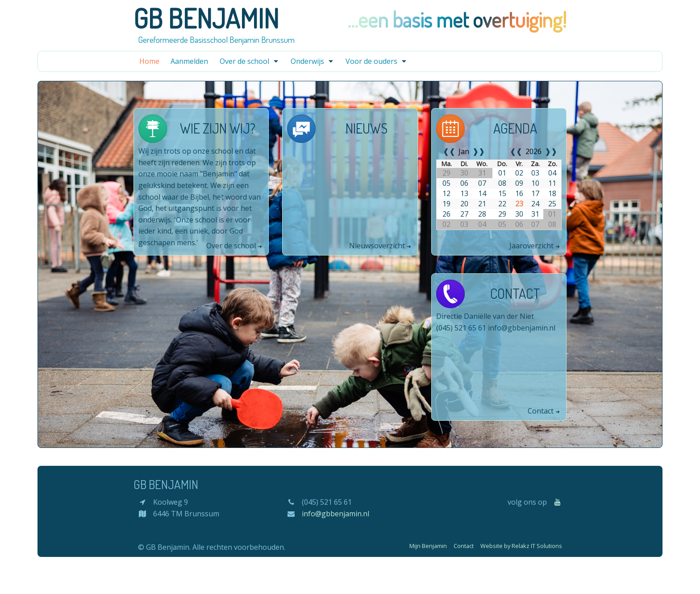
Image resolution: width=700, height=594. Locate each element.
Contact (542, 411)
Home (149, 61)
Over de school (244, 61)
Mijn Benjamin (428, 546)
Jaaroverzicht (532, 246)
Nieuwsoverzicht (378, 246)
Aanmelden (189, 61)
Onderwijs (307, 61)
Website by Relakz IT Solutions (521, 546)
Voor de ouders (371, 61)
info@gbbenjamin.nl (522, 328)
